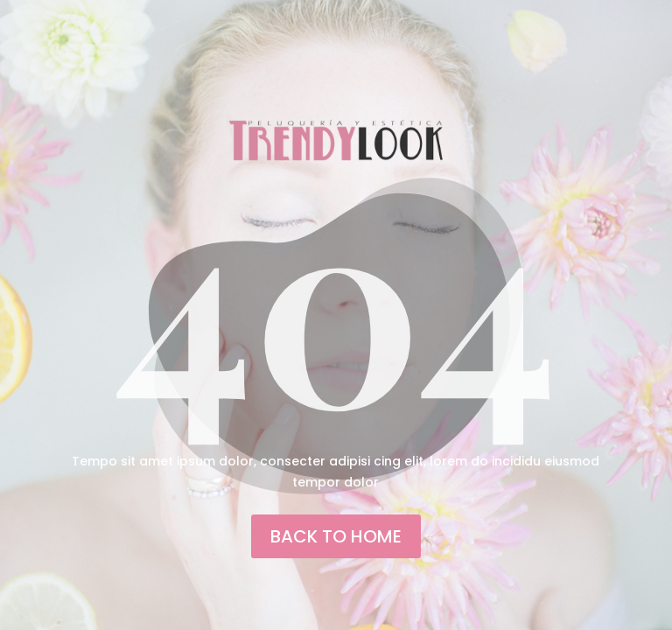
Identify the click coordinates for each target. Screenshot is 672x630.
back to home (336, 536)
